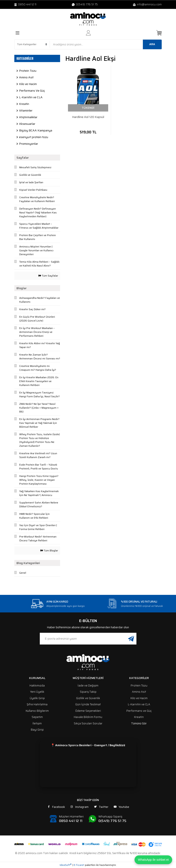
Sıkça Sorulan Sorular (88, 723)
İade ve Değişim (88, 686)
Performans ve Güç (139, 711)
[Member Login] (88, 33)
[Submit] (131, 639)
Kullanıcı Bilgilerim (37, 711)
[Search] (106, 44)
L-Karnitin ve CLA (139, 704)
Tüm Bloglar (49, 551)
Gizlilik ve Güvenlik (88, 698)
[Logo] (88, 19)
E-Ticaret (79, 865)
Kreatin (139, 717)
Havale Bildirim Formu (88, 717)
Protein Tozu (139, 686)
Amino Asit (139, 692)
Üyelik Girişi (37, 698)
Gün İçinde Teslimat (88, 704)
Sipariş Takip (88, 692)
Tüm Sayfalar (48, 276)
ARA (152, 44)
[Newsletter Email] (88, 639)
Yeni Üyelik (37, 692)
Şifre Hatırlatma (37, 704)
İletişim (37, 723)
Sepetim (37, 717)
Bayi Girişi (37, 730)
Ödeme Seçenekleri (88, 711)
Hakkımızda (37, 686)
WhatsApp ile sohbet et (153, 860)
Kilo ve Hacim (139, 698)
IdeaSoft (66, 865)
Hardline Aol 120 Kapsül (88, 117)
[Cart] (159, 33)
